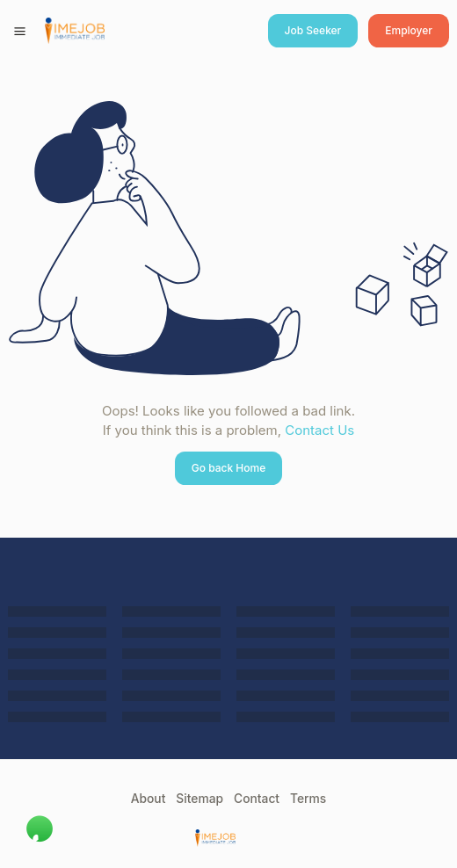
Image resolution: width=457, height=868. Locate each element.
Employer (409, 30)
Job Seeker (313, 30)
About (149, 799)
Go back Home (229, 468)
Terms (308, 799)
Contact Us (319, 430)
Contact (257, 799)
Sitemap (199, 799)
